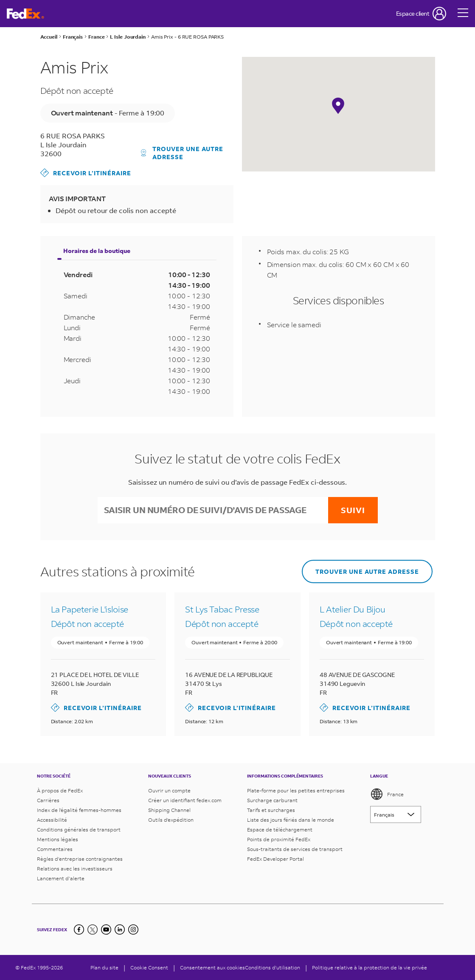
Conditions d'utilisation (273, 967)
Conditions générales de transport (79, 830)
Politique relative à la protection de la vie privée (370, 967)
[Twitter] (93, 929)
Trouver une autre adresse (182, 153)
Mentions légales (58, 839)
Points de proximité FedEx (279, 839)
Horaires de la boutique (97, 251)
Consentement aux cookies (212, 967)
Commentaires (55, 849)
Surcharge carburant (272, 800)
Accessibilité (52, 820)
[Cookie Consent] (149, 967)
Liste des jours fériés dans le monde (291, 820)
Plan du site (104, 967)
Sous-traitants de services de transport (295, 849)
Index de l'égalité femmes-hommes (79, 810)
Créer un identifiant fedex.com (185, 800)
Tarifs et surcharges (271, 810)
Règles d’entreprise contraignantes (80, 859)
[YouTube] (106, 929)
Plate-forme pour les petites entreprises (296, 790)
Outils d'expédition (171, 820)
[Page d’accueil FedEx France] (25, 14)
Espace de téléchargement (280, 830)
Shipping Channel (169, 810)
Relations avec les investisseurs (75, 869)
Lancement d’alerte (61, 878)
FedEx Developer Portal (275, 859)
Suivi (353, 510)
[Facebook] (79, 929)
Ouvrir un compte (169, 790)
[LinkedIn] (120, 929)
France (387, 794)
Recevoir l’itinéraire (86, 173)
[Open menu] (463, 14)
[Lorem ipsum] (396, 814)
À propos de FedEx (60, 790)
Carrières (48, 800)
